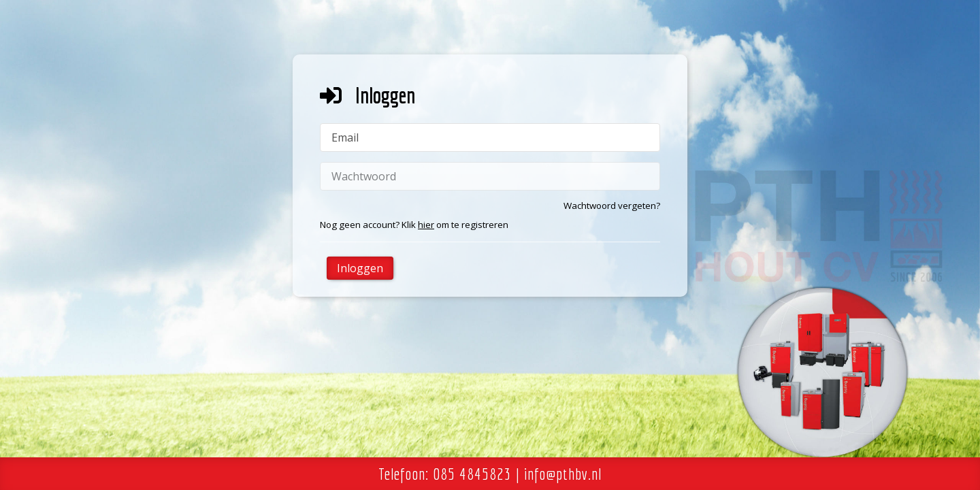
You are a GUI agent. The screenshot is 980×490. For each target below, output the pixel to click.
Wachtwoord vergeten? (612, 206)
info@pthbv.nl (563, 474)
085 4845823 (472, 474)
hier (426, 225)
